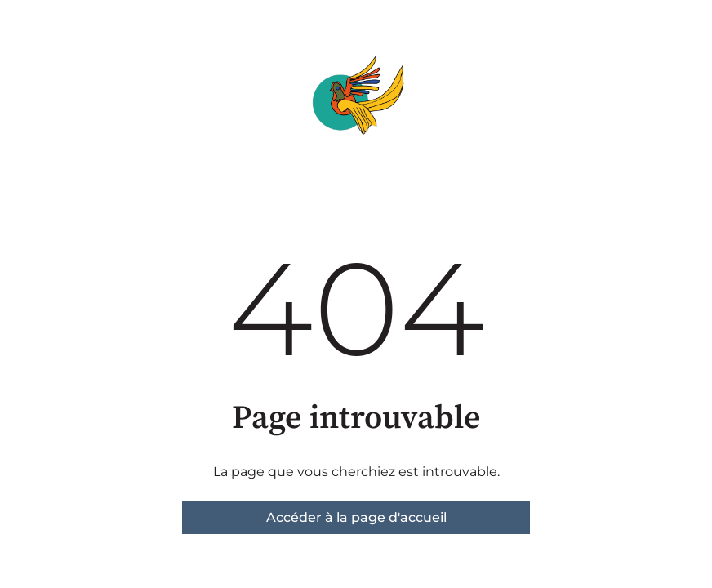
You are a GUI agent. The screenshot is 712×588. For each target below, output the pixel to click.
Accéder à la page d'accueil (356, 517)
